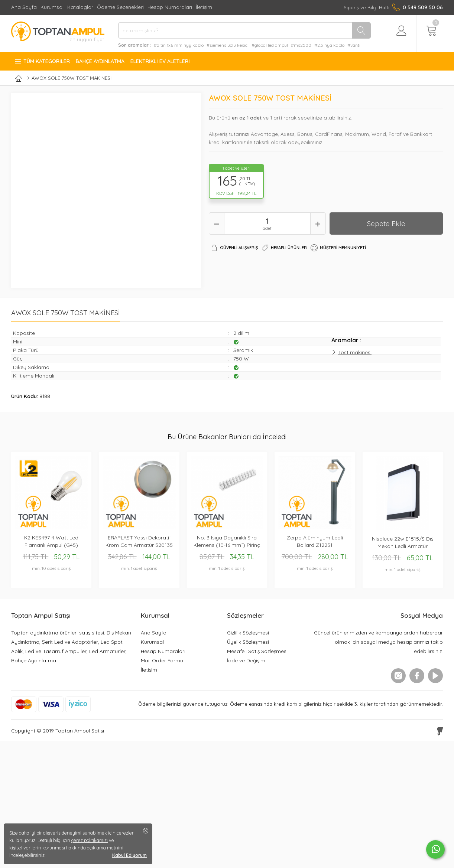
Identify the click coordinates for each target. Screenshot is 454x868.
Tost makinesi (355, 352)
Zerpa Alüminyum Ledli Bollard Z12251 (315, 541)
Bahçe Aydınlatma (100, 61)
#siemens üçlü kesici (228, 45)
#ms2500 (301, 45)
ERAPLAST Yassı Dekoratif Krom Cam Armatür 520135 (139, 541)
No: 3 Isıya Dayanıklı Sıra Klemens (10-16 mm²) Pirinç (227, 541)
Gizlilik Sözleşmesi (248, 632)
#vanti (354, 45)
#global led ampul (270, 45)
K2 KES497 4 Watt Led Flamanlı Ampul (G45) (51, 541)
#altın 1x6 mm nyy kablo (179, 45)
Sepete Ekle (386, 223)
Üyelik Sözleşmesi (248, 642)
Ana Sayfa (24, 7)
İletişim (204, 7)
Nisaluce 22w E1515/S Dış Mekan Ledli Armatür (403, 542)
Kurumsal (52, 7)
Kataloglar (80, 7)
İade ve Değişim (246, 660)
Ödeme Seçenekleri (120, 7)
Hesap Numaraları (170, 7)
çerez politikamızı (90, 840)
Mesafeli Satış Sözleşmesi (257, 651)
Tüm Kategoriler (42, 61)
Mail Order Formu (162, 660)
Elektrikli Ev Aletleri (160, 61)
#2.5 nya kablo (329, 45)
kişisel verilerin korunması (37, 848)
